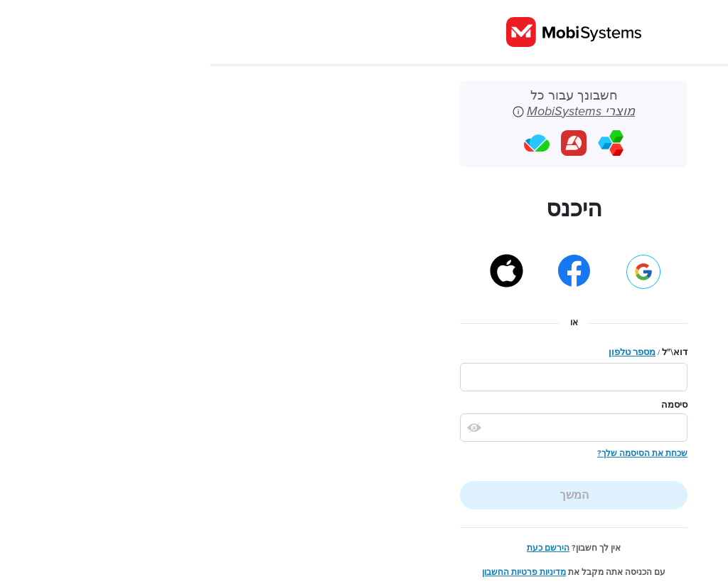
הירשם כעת (338, 548)
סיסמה (465, 405)
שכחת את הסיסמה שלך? (433, 453)
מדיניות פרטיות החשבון (314, 572)
